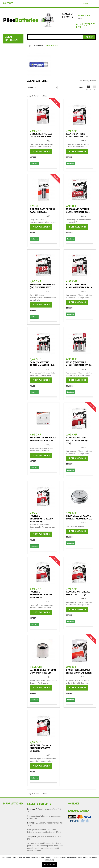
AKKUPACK (9, 172)
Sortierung (32, 87)
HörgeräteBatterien (14, 93)
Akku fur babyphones (10, 83)
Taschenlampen (12, 185)
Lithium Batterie (14, 69)
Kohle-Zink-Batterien (11, 61)
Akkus (9, 66)
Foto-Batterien (13, 88)
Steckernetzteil (13, 191)
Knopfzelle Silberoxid (11, 74)
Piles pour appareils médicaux (14, 111)
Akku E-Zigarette (14, 100)
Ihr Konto (68, 17)
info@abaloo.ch (74, 825)
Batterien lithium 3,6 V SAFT (14, 134)
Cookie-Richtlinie (12, 832)
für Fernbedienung (12, 105)
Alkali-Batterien (14, 51)
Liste (94, 88)
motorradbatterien (14, 166)
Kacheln (88, 88)
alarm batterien (14, 78)
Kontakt (8, 3)
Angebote (9, 212)
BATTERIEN (9, 46)
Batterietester (13, 150)
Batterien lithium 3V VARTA (14, 128)
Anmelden (68, 14)
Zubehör (9, 207)
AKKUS (7, 160)
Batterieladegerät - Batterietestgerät (14, 199)
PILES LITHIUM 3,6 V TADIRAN (14, 146)
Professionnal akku (12, 178)
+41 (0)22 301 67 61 (76, 822)
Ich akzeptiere (50, 864)
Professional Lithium (12, 122)
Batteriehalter (13, 154)
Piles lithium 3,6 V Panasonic (14, 140)
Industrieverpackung (15, 56)
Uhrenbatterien (13, 97)
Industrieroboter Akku (14, 117)
